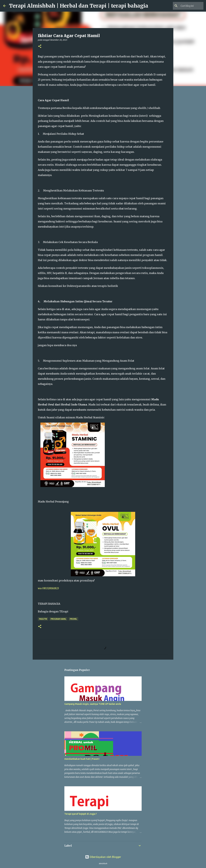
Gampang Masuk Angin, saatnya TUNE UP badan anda (93, 704)
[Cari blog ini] (187, 6)
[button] (40, 46)
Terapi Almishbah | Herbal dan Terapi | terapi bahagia (79, 6)
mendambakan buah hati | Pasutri (82, 759)
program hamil (58, 619)
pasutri (43, 619)
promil (73, 619)
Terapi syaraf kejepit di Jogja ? (81, 814)
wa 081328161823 (48, 588)
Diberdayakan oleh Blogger (103, 857)
